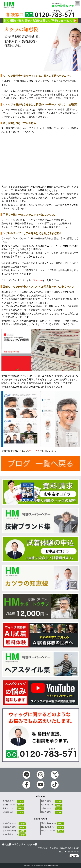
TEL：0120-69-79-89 (69, 852)
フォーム (38, 280)
